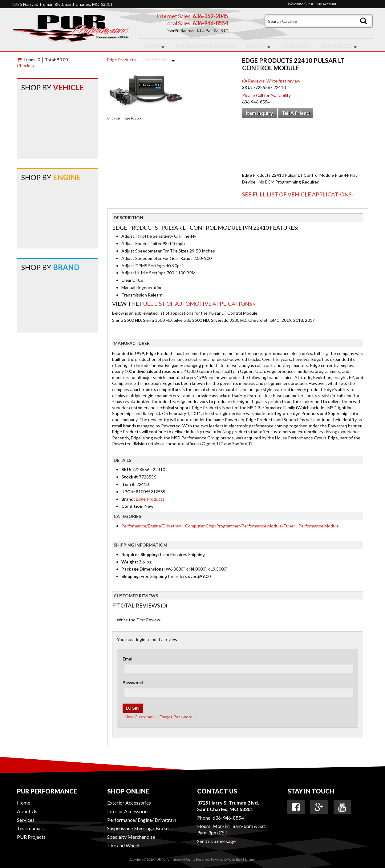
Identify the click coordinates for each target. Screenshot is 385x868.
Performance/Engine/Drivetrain (152, 526)
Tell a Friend (296, 113)
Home (24, 803)
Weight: (130, 562)
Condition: (132, 506)
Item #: (129, 484)
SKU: (247, 87)
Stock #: (130, 477)
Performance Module (319, 526)
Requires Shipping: (140, 554)
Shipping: (131, 576)
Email (128, 659)
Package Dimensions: (143, 569)
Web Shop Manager (242, 859)
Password (133, 682)
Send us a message (216, 841)
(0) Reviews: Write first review (271, 81)
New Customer (139, 717)
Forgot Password (176, 717)
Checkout (26, 65)
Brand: (128, 499)
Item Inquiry (259, 113)
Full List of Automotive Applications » (198, 304)
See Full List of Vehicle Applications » (298, 194)
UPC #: (129, 492)
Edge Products (122, 60)
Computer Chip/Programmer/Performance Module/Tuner (240, 526)
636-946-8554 (228, 818)
